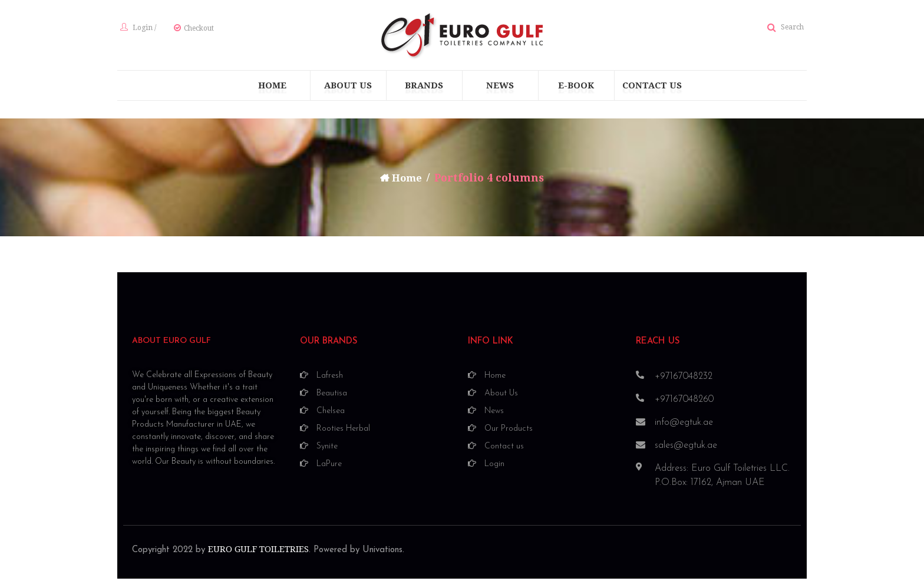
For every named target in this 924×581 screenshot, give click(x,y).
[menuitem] (272, 89)
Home (407, 181)
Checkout (196, 30)
